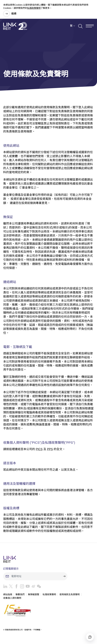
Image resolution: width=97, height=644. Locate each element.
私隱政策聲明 (34, 8)
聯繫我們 (20, 594)
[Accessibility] (90, 637)
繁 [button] (71, 26)
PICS (39, 449)
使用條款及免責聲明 (70, 594)
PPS (50, 449)
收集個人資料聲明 (12, 598)
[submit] (64, 576)
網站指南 (8, 594)
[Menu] (90, 26)
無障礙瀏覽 (34, 594)
